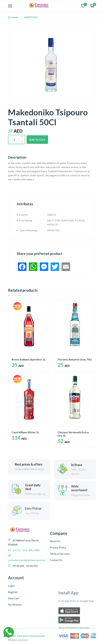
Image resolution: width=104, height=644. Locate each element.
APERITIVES (31, 17)
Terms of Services (60, 583)
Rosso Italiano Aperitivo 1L (29, 359)
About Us (55, 570)
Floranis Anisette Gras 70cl (75, 359)
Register (13, 635)
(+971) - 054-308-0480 (26, 570)
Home (13, 17)
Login (11, 629)
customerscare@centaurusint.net (27, 580)
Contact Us (56, 589)
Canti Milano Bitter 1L (25, 430)
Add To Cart (37, 139)
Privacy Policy (58, 576)
